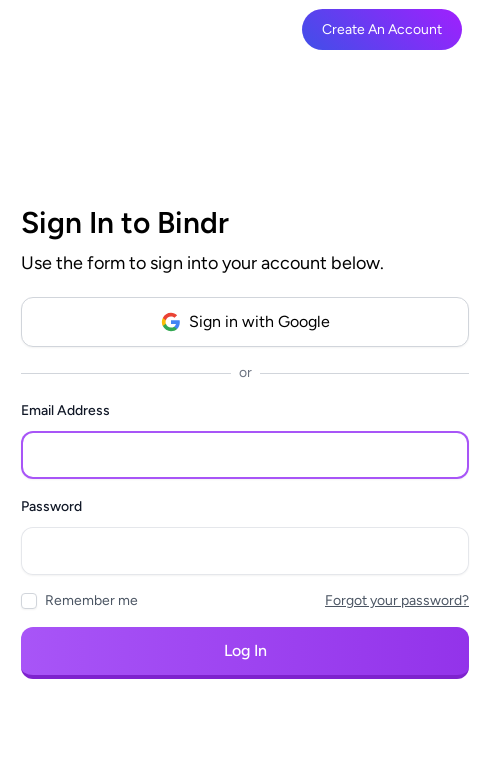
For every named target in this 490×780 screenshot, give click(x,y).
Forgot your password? (397, 600)
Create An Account (382, 29)
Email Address (65, 410)
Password (51, 506)
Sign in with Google (245, 322)
